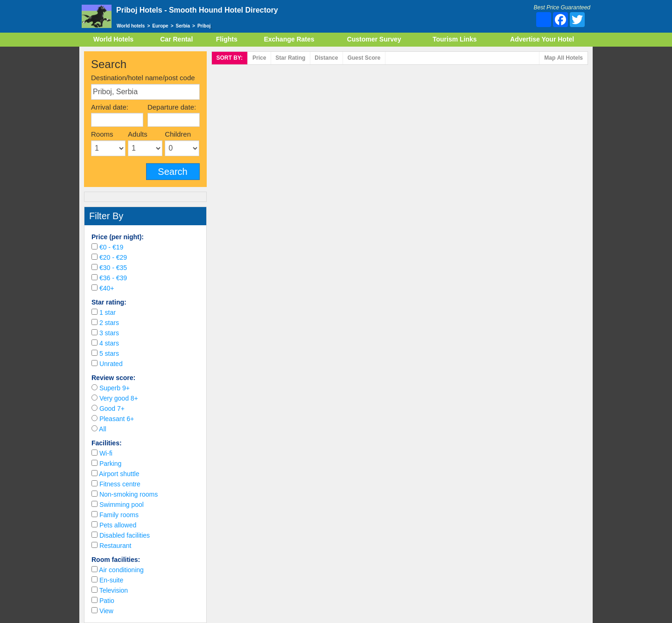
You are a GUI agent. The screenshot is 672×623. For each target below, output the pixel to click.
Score (364, 58)
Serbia (183, 26)
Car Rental (176, 39)
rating (290, 58)
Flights (227, 39)
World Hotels (113, 39)
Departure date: (172, 107)
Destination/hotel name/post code (143, 78)
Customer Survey (374, 39)
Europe (160, 26)
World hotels (131, 26)
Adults (138, 134)
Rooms (102, 134)
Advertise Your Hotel (542, 39)
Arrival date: (110, 107)
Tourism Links (455, 39)
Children (178, 134)
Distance (326, 58)
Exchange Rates (289, 39)
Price (259, 58)
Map (563, 58)
